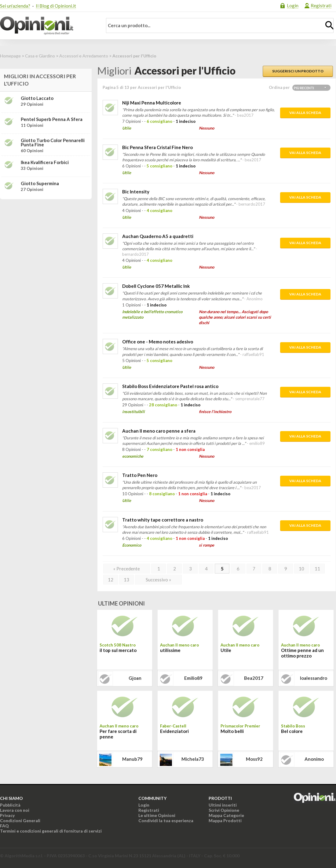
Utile (226, 650)
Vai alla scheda (305, 113)
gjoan (135, 678)
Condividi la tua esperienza (166, 820)
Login (293, 5)
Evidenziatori (174, 731)
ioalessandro (314, 678)
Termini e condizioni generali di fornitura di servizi (51, 831)
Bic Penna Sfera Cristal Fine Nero (157, 147)
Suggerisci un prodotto (298, 71)
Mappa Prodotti (225, 820)
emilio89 (193, 678)
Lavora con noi (15, 810)
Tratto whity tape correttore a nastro (163, 520)
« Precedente (127, 569)
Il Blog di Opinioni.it (56, 6)
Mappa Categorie (226, 815)
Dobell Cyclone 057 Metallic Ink (156, 286)
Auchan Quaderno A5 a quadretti (158, 236)
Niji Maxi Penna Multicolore (152, 103)
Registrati (321, 5)
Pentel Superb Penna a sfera (52, 119)
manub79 (132, 759)
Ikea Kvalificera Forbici (45, 162)
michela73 (193, 759)
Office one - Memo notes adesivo (158, 342)
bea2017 (254, 678)
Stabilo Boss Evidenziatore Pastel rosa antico (170, 386)
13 (126, 580)
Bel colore (292, 731)
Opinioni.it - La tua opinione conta (47, 26)
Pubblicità (10, 805)
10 (301, 569)
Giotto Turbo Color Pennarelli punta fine (53, 142)
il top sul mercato (118, 650)
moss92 (254, 759)
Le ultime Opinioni (157, 815)
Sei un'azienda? (15, 6)
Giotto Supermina (40, 183)
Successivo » (158, 580)
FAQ (4, 826)
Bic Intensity (136, 192)
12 (111, 580)
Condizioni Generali (20, 820)
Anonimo (314, 759)
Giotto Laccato (37, 98)
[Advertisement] (46, 242)
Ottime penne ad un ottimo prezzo (302, 653)
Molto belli (232, 731)
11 (317, 569)
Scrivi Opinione (224, 810)
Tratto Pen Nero (140, 475)
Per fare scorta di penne (118, 734)
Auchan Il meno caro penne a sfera (159, 431)
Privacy (7, 815)
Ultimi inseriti (223, 805)
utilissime (170, 650)
